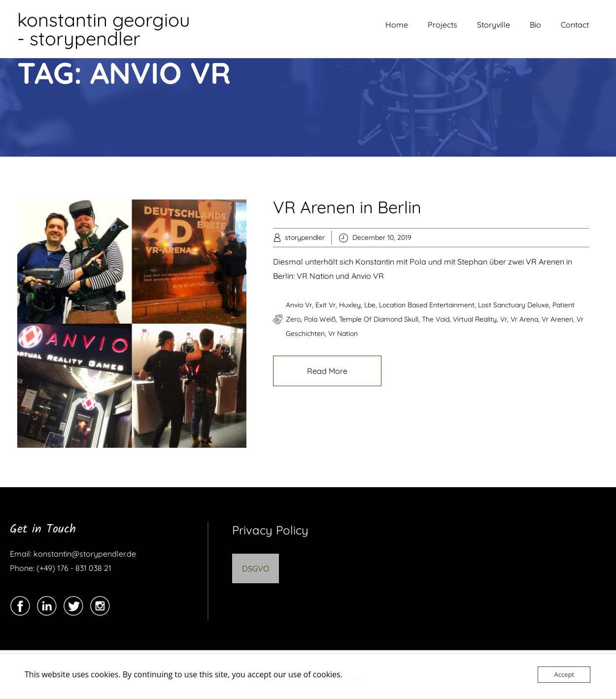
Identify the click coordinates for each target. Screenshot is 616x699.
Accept (564, 674)
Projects (443, 25)
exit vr (325, 305)
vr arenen (557, 319)
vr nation (343, 333)
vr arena (524, 319)
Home (397, 25)
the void (436, 319)
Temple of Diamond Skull (379, 319)
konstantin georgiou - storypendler (104, 29)
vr (504, 319)
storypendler (305, 237)
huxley (350, 305)
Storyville (494, 25)
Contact (575, 25)
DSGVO (256, 568)
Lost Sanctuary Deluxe (513, 305)
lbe (370, 305)
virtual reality (475, 319)
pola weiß (320, 319)
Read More (327, 371)
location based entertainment (427, 305)
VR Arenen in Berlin (347, 207)
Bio (535, 25)
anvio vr (299, 305)
